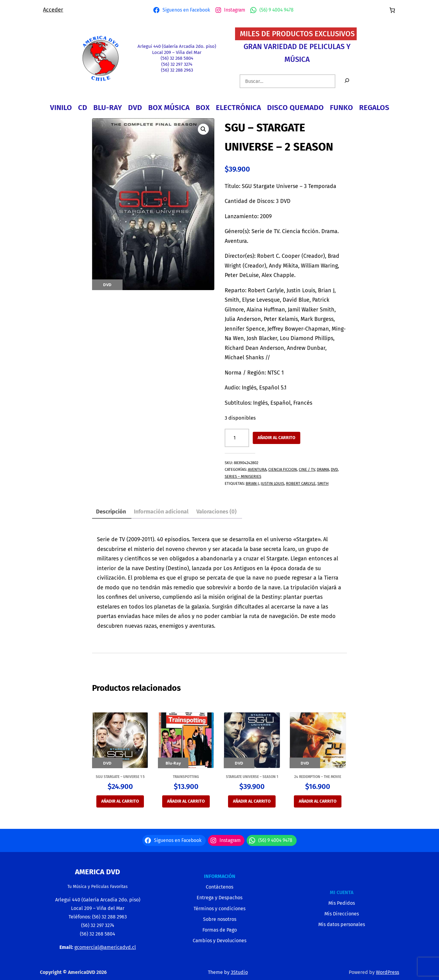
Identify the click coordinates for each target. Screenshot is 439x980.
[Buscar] (347, 81)
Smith (323, 483)
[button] (203, 129)
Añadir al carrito (277, 438)
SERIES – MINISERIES (243, 476)
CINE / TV (307, 469)
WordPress (387, 972)
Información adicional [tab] (161, 512)
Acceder (53, 10)
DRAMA (323, 469)
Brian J (252, 483)
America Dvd (98, 872)
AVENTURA (257, 469)
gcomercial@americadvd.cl (105, 947)
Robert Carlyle (301, 483)
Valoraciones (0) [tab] (216, 512)
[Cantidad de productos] (237, 438)
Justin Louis (272, 483)
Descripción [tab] (111, 512)
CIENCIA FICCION (283, 469)
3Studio (239, 972)
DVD (334, 469)
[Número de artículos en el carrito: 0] (392, 10)
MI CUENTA (342, 892)
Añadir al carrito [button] (120, 801)
